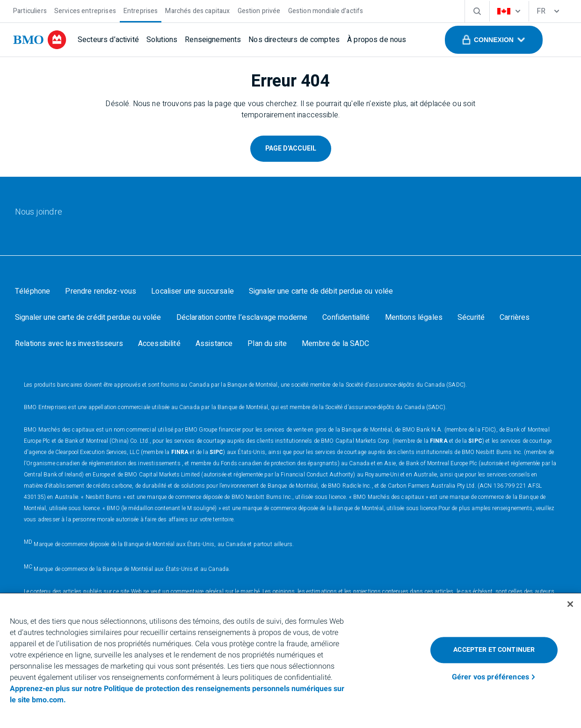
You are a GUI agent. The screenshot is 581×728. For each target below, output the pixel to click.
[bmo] (40, 40)
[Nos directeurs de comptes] (294, 40)
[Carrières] (515, 317)
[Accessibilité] (159, 344)
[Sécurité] (471, 317)
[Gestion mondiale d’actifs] (326, 10)
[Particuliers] (30, 10)
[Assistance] (214, 344)
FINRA (439, 441)
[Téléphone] (33, 291)
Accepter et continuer (494, 650)
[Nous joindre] (39, 212)
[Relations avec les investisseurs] (69, 344)
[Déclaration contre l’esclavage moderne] (242, 317)
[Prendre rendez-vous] (101, 291)
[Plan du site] (267, 344)
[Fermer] (570, 604)
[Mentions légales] (414, 317)
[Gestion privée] (259, 10)
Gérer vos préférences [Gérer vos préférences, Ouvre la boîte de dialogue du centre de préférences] (490, 677)
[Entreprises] (141, 10)
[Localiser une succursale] (192, 291)
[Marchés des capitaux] (197, 10)
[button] (494, 40)
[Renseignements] (213, 40)
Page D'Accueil (291, 148)
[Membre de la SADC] (336, 344)
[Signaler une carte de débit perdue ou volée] (321, 291)
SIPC (475, 441)
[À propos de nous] (377, 40)
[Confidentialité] (346, 317)
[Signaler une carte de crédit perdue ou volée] (88, 317)
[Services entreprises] (85, 10)
